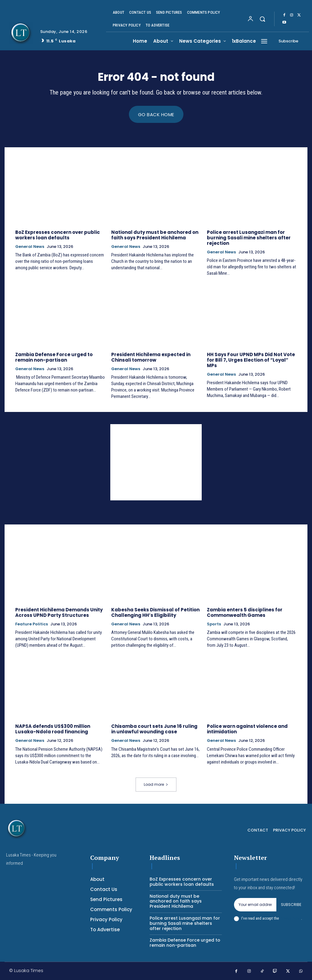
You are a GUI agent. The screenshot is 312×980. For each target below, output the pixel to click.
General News (30, 247)
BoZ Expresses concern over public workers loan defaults (58, 235)
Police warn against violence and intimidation (247, 729)
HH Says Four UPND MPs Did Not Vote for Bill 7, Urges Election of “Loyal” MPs (251, 360)
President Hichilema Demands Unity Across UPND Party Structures (59, 612)
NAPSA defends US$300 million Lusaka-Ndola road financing (53, 729)
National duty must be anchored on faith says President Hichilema (155, 235)
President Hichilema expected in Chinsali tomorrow (151, 357)
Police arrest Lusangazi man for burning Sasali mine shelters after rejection (249, 238)
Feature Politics (32, 624)
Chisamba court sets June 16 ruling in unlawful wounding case (154, 729)
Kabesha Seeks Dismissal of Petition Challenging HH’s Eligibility (155, 612)
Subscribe (291, 905)
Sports (214, 624)
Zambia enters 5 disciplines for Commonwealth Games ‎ (245, 612)
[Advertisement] (156, 463)
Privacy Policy (290, 919)
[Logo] (21, 33)
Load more (156, 785)
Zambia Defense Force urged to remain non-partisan (54, 357)
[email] (255, 905)
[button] (262, 19)
